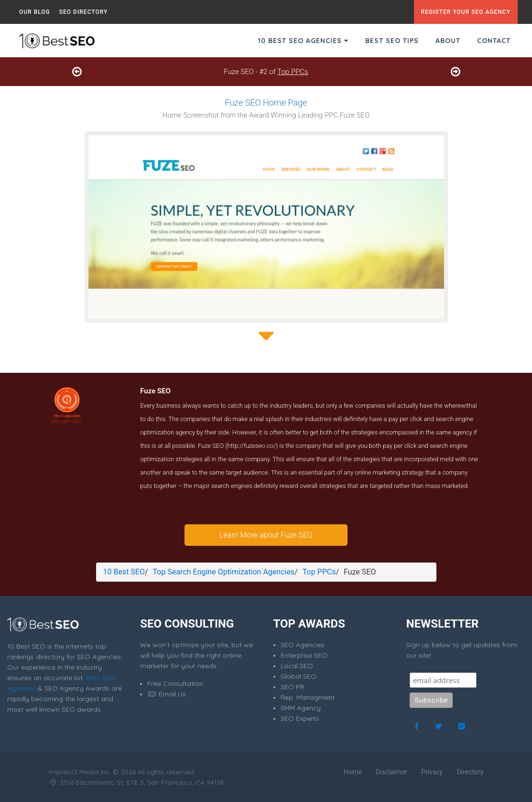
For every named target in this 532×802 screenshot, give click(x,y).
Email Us (167, 694)
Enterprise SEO (304, 655)
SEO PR (293, 687)
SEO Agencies (303, 645)
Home (353, 772)
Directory (470, 772)
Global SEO (299, 676)
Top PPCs (293, 72)
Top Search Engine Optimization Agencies (224, 572)
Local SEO (297, 666)
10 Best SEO (124, 572)
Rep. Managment (308, 697)
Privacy (432, 772)
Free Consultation (175, 683)
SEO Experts (300, 718)
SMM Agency (301, 708)
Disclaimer (391, 772)
